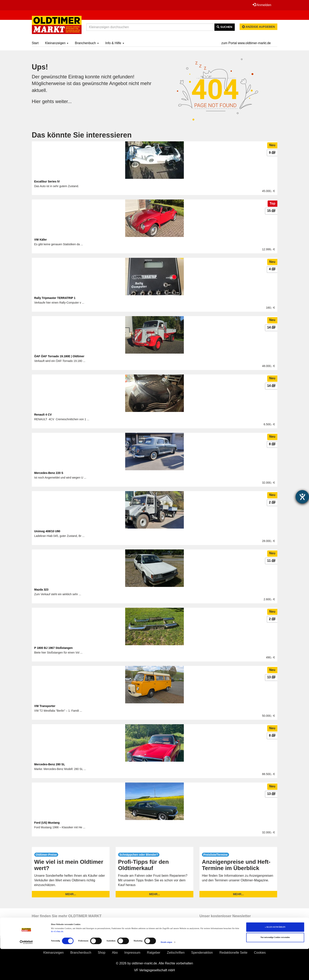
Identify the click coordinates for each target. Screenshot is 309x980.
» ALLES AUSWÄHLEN (275, 958)
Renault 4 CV (43, 415)
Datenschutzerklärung (167, 945)
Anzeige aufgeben (258, 27)
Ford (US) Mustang (47, 823)
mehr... (71, 894)
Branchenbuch (87, 43)
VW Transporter (45, 706)
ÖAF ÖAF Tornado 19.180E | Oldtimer (59, 356)
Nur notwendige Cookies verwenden (275, 968)
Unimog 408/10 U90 (47, 531)
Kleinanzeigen (57, 43)
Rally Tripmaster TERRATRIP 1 (55, 298)
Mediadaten (245, 945)
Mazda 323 (41, 590)
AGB (137, 945)
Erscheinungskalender (81, 945)
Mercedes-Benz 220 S (49, 473)
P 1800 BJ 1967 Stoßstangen (54, 648)
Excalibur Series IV (47, 181)
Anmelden (262, 5)
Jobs (266, 945)
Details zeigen (166, 973)
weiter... (64, 101)
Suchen (224, 27)
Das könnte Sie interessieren (82, 135)
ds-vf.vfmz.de (57, 963)
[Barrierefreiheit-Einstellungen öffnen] (302, 497)
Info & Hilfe (115, 43)
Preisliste (47, 945)
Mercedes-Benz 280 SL (50, 764)
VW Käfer (41, 240)
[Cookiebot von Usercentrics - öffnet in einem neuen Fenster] (26, 973)
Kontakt (222, 945)
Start (35, 43)
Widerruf (201, 945)
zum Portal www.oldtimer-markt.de (246, 43)
